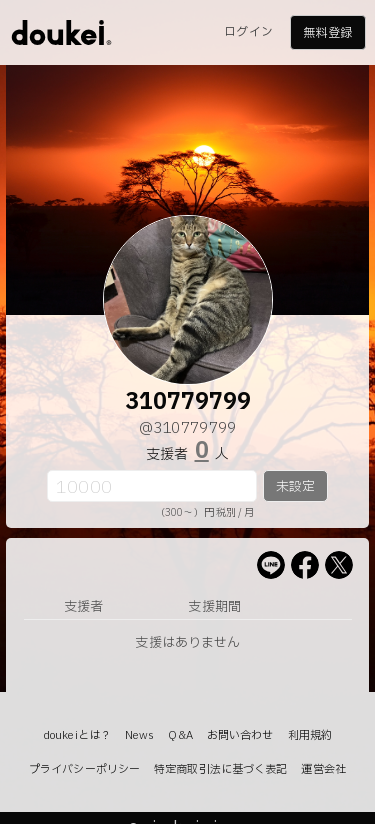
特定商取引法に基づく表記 (220, 769)
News (139, 735)
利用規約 (310, 735)
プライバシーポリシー (84, 769)
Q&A (180, 735)
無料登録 (327, 33)
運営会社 (323, 769)
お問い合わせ (240, 735)
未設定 (295, 487)
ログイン (248, 32)
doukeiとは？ (77, 735)
